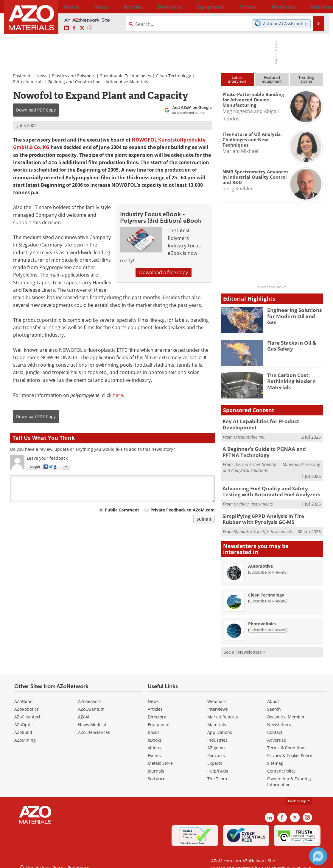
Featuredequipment (272, 79)
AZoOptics (24, 719)
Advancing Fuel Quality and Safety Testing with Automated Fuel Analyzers (270, 488)
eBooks (155, 734)
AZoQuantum (91, 703)
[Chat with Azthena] (318, 856)
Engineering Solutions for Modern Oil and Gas (293, 313)
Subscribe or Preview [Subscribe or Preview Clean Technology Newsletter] (268, 595)
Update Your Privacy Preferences (55, 860)
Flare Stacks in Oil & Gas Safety (294, 345)
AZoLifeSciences (94, 727)
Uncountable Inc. (249, 435)
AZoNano (23, 696)
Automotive (260, 560)
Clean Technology (173, 76)
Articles (155, 703)
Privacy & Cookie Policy (290, 750)
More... (315, 7)
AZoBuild (23, 727)
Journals (156, 765)
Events (154, 750)
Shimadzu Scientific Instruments (263, 526)
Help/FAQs (218, 765)
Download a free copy (164, 272)
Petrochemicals (28, 82)
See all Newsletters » (244, 646)
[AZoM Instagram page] (90, 28)
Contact (275, 727)
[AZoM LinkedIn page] (66, 28)
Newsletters (279, 719)
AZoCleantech (28, 711)
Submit (204, 519)
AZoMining (25, 734)
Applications (220, 727)
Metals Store (160, 758)
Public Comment (122, 510)
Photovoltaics (262, 618)
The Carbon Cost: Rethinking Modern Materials (289, 380)
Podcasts (216, 750)
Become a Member (286, 711)
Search (274, 703)
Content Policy (281, 765)
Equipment (159, 719)
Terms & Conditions (287, 742)
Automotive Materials (127, 82)
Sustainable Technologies (126, 76)
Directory (151, 7)
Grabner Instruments (253, 500)
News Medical (92, 719)
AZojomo (216, 742)
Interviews (218, 703)
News (42, 76)
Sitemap (275, 758)
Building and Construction (74, 82)
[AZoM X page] (82, 28)
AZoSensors (90, 696)
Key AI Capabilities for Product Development (257, 424)
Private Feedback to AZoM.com (183, 510)
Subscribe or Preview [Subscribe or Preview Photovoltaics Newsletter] (268, 624)
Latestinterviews (237, 79)
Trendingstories (306, 79)
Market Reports (223, 711)
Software (157, 773)
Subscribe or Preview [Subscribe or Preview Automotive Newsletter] (268, 566)
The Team (217, 773)
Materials (217, 719)
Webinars (217, 696)
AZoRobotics (27, 703)
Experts (215, 758)
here (118, 395)
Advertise (277, 734)
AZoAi (84, 711)
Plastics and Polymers (74, 76)
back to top (299, 795)
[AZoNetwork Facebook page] (74, 28)
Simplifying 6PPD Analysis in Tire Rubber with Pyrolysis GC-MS (268, 514)
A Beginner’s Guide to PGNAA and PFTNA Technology (267, 450)
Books (154, 727)
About (273, 696)
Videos (154, 742)
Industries (217, 734)
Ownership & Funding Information (289, 776)
